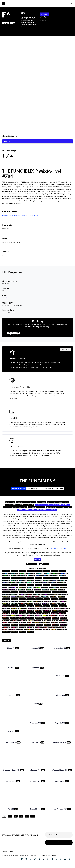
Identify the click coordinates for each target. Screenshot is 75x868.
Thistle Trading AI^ (58, 548)
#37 (6, 576)
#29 (6, 571)
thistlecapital (31, 564)
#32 (64, 611)
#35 (23, 580)
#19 (14, 585)
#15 (38, 583)
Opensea (44, 564)
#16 (30, 571)
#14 (40, 573)
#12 (63, 618)
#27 (14, 573)
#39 (23, 576)
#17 (38, 585)
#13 (55, 592)
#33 (63, 571)
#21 (55, 571)
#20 (39, 580)
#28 (64, 573)
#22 (23, 571)
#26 (56, 573)
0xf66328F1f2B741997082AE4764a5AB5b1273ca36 (20, 215)
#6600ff (5, 298)
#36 (46, 590)
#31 (6, 594)
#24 (55, 576)
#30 (47, 580)
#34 (46, 616)
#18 (46, 597)
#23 (38, 571)
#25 (15, 571)
